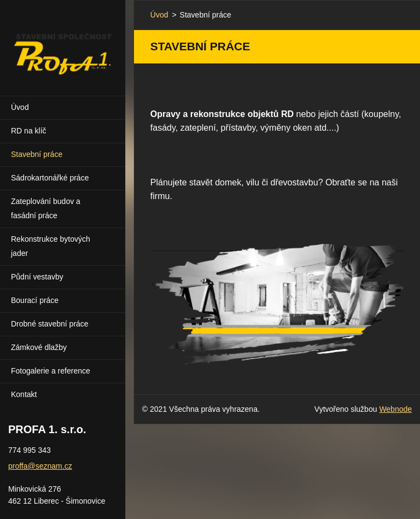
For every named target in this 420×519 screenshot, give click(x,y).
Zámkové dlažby (39, 347)
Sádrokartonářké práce (50, 178)
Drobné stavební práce (50, 324)
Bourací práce (35, 300)
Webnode (395, 409)
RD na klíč (29, 131)
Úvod (20, 107)
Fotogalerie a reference (51, 371)
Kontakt (24, 394)
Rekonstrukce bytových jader (51, 246)
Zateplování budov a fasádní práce (46, 208)
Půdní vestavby (37, 277)
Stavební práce (37, 154)
